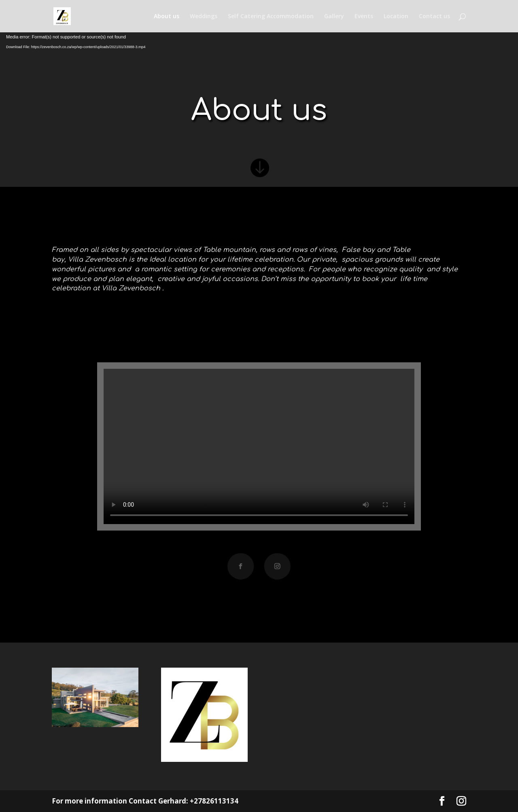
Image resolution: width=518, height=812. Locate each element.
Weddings (204, 17)
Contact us (434, 17)
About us (167, 17)
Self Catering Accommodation (271, 17)
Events (364, 17)
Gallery (334, 17)
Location (396, 17)
